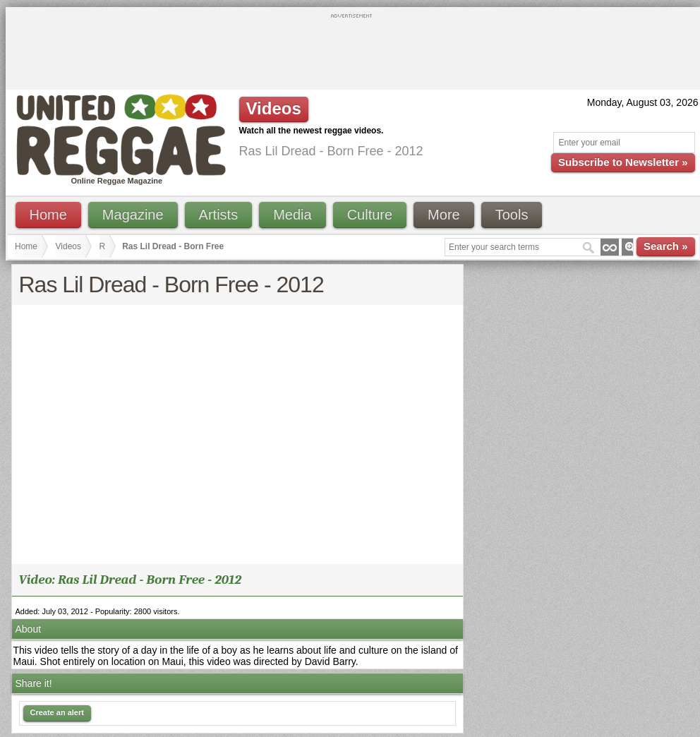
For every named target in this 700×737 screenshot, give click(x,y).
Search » (666, 246)
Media (292, 215)
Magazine (133, 215)
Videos (68, 246)
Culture (370, 215)
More (444, 215)
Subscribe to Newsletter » (623, 162)
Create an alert (57, 712)
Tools (512, 215)
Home (48, 215)
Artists (219, 215)
